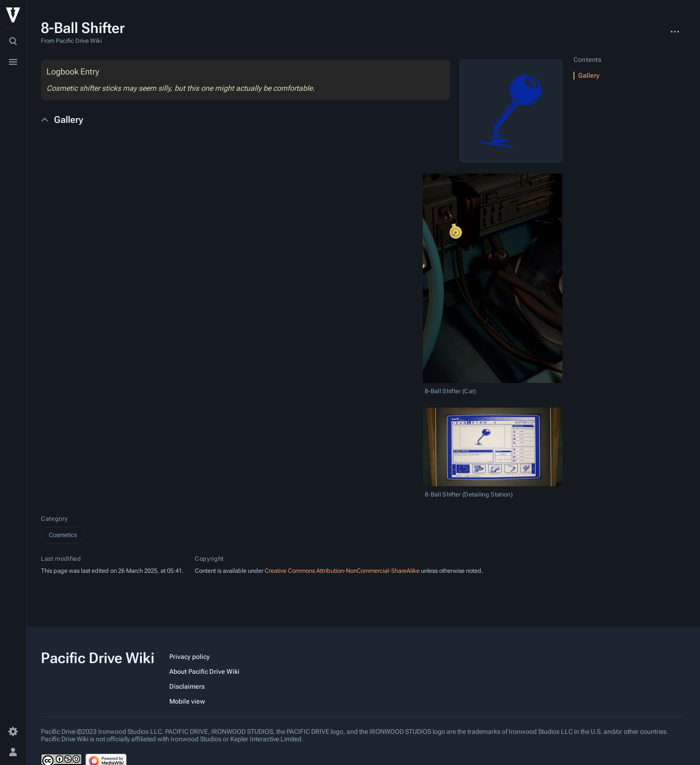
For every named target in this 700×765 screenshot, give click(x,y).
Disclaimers (187, 686)
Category (54, 519)
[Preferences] (13, 731)
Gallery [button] (69, 120)
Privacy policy (190, 657)
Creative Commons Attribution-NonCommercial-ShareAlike (342, 571)
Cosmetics (63, 535)
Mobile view (187, 701)
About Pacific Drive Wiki (204, 671)
